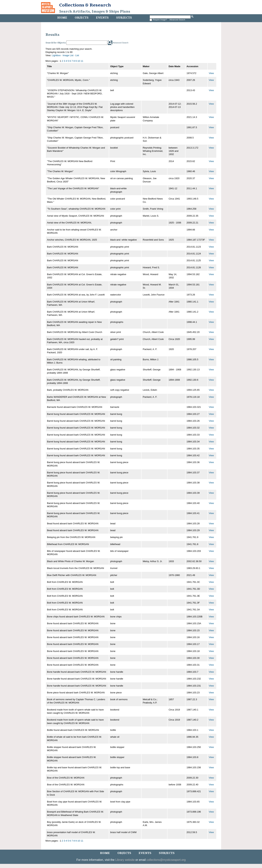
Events (102, 18)
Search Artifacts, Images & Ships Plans (95, 12)
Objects (82, 18)
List (77, 55)
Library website (125, 860)
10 (79, 61)
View (211, 73)
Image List (68, 55)
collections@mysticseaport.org (166, 860)
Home (62, 18)
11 (82, 61)
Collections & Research (85, 5)
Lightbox (56, 55)
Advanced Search (177, 20)
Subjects (124, 18)
